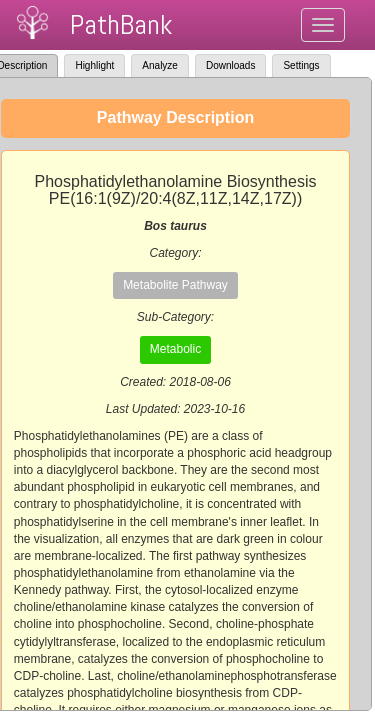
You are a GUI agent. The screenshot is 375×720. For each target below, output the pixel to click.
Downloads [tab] (230, 65)
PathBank (121, 24)
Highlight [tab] (94, 65)
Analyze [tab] (160, 65)
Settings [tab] (301, 65)
